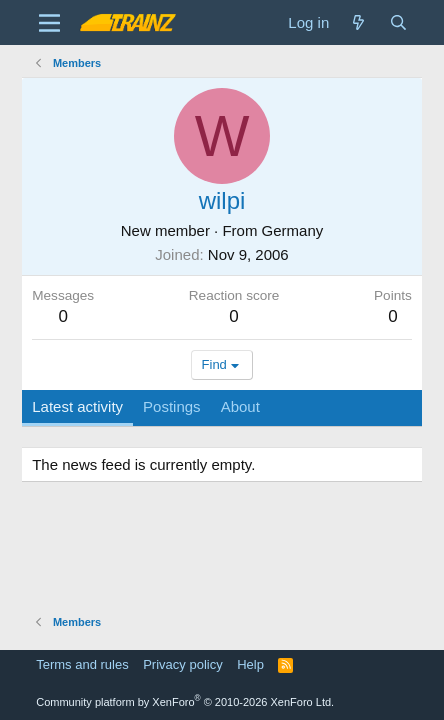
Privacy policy (182, 664)
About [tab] (240, 406)
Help (250, 664)
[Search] (398, 22)
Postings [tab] (172, 406)
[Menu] (49, 23)
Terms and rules (82, 664)
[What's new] (358, 22)
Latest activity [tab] (77, 406)
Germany (293, 230)
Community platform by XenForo (185, 702)
